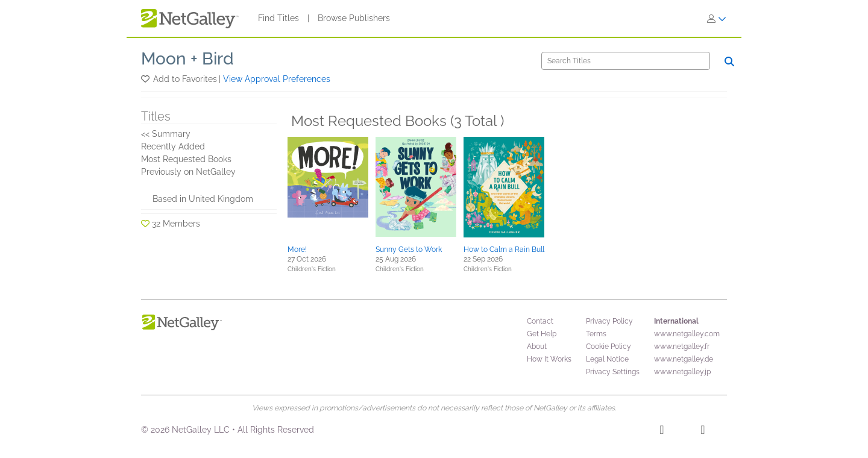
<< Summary (166, 134)
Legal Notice (607, 359)
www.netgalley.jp (682, 372)
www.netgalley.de (684, 359)
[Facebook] (662, 431)
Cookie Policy (609, 347)
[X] (703, 431)
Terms (596, 334)
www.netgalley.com (687, 334)
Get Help (542, 334)
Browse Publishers (354, 18)
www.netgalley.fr (682, 347)
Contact (540, 321)
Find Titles (278, 18)
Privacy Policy (609, 321)
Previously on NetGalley (188, 172)
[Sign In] (717, 19)
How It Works (549, 359)
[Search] (626, 61)
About (537, 347)
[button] (146, 79)
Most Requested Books (186, 159)
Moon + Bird (187, 59)
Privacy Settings (613, 372)
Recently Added (173, 146)
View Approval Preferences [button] (277, 79)
